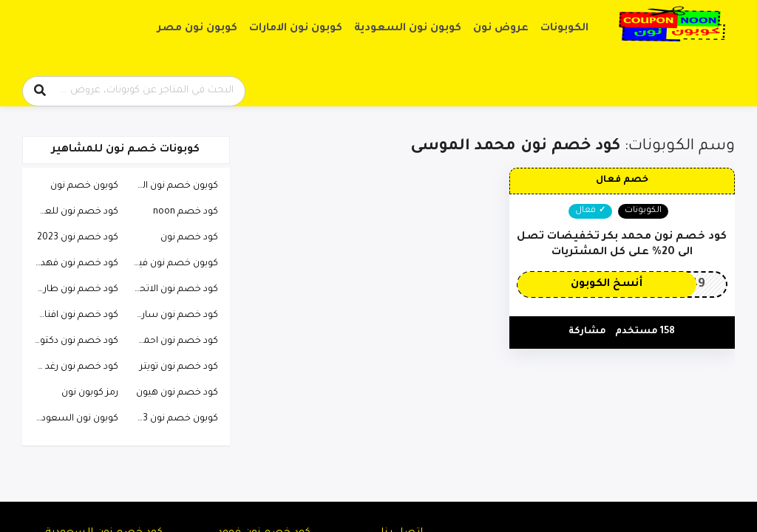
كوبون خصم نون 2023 (172, 419)
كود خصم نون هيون (177, 393)
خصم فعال (622, 180)
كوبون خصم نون (84, 186)
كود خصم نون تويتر (179, 367)
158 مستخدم (645, 332)
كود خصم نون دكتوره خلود (72, 341)
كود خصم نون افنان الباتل (72, 316)
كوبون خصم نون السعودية (172, 186)
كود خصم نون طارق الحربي (72, 290)
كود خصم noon (186, 212)
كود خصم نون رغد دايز (74, 367)
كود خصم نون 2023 (78, 238)
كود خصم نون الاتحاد (175, 290)
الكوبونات (564, 29)
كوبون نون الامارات (296, 29)
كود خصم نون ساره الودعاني (172, 316)
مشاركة (587, 332)
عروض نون (501, 29)
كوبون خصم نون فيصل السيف (172, 264)
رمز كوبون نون (90, 393)
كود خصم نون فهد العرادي (72, 264)
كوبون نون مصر (197, 29)
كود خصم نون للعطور (73, 212)
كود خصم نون (189, 238)
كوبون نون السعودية (408, 29)
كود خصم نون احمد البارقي (172, 341)
